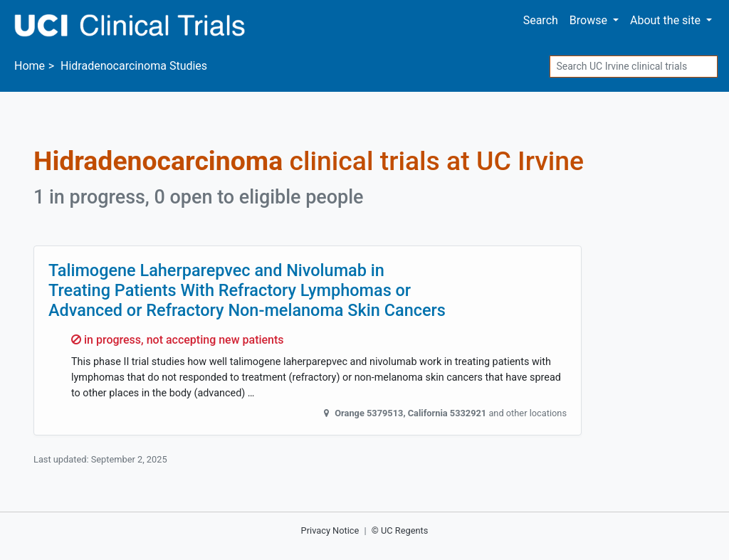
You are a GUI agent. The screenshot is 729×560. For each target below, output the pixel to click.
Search (541, 20)
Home (30, 66)
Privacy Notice (330, 530)
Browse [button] (590, 20)
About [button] (667, 20)
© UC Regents (400, 530)
